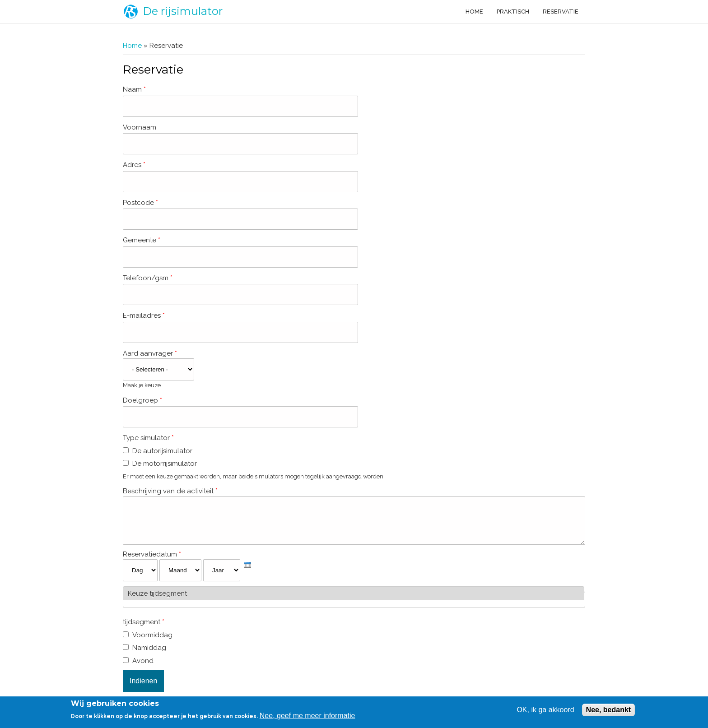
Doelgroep (142, 400)
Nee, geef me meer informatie (307, 716)
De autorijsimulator (162, 451)
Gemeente (142, 240)
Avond (143, 668)
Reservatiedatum (152, 561)
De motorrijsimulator (165, 464)
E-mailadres (144, 315)
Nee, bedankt (609, 710)
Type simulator (148, 438)
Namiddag (149, 654)
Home (474, 12)
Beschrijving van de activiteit (170, 491)
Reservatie (561, 12)
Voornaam (140, 127)
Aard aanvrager (150, 353)
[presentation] (247, 572)
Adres (134, 165)
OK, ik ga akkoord (545, 710)
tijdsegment (144, 629)
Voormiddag (152, 642)
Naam (134, 89)
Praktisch (513, 12)
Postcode (140, 203)
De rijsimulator (183, 11)
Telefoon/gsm (148, 278)
